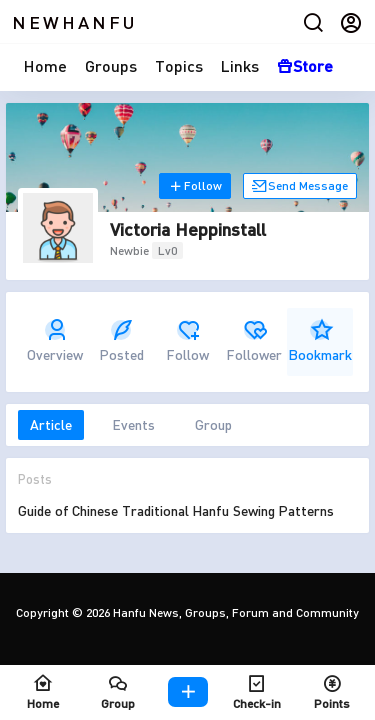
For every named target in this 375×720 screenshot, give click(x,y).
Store (305, 65)
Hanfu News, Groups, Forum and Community (234, 612)
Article (51, 424)
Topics (179, 65)
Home (45, 65)
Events (133, 424)
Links (240, 65)
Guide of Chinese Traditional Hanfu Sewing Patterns (176, 510)
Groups (111, 65)
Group (213, 424)
